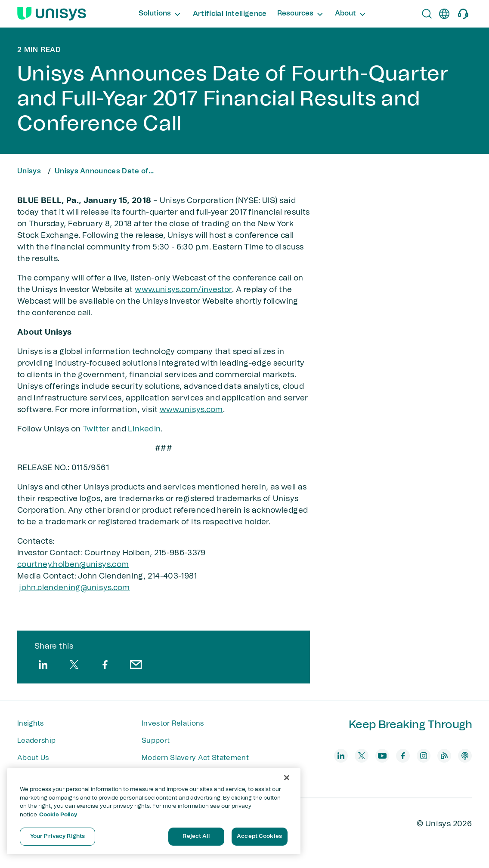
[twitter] (74, 665)
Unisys (29, 171)
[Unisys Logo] (52, 14)
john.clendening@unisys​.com (74, 588)
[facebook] (105, 665)
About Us (33, 758)
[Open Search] (427, 14)
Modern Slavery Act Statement (195, 758)
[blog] (444, 756)
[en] (444, 14)
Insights (31, 723)
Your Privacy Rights (57, 836)
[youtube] (382, 756)
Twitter (96, 429)
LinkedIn (144, 429)
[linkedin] (43, 665)
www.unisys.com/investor (183, 290)
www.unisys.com (191, 410)
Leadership (36, 741)
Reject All (196, 836)
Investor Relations (173, 723)
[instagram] (424, 756)
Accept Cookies (259, 836)
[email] (136, 665)
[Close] (287, 778)
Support (156, 741)
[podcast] (465, 756)
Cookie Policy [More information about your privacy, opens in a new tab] (58, 815)
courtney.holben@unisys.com (73, 565)
